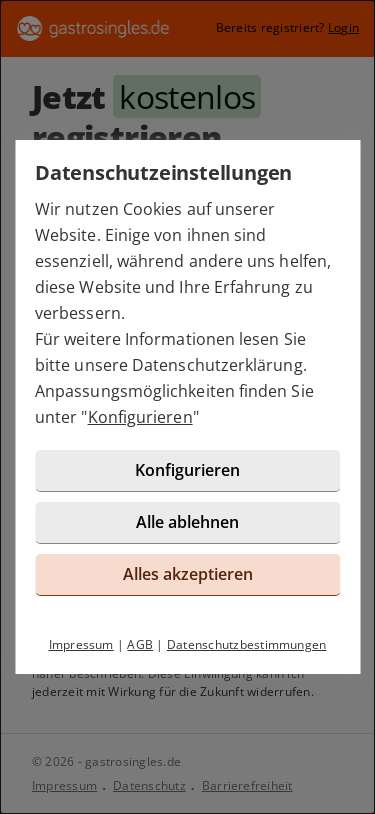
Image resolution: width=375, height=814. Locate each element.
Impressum (81, 644)
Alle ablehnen (187, 522)
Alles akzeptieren (188, 574)
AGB (140, 644)
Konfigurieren (140, 417)
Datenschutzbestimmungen (247, 644)
